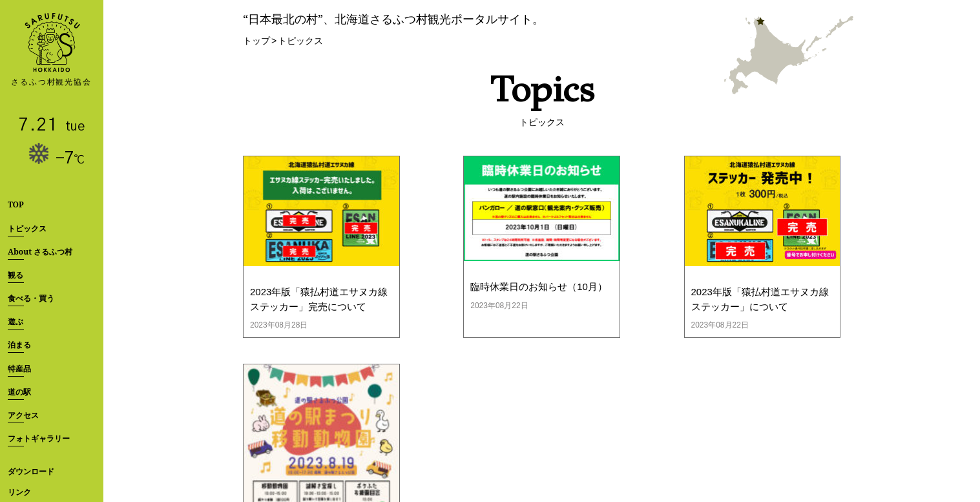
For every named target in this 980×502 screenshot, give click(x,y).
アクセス (23, 415)
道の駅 (19, 392)
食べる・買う (31, 298)
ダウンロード (31, 471)
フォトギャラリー (39, 438)
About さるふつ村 (40, 252)
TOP (16, 204)
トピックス (27, 228)
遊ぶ (16, 321)
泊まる (19, 345)
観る (16, 275)
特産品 (19, 369)
